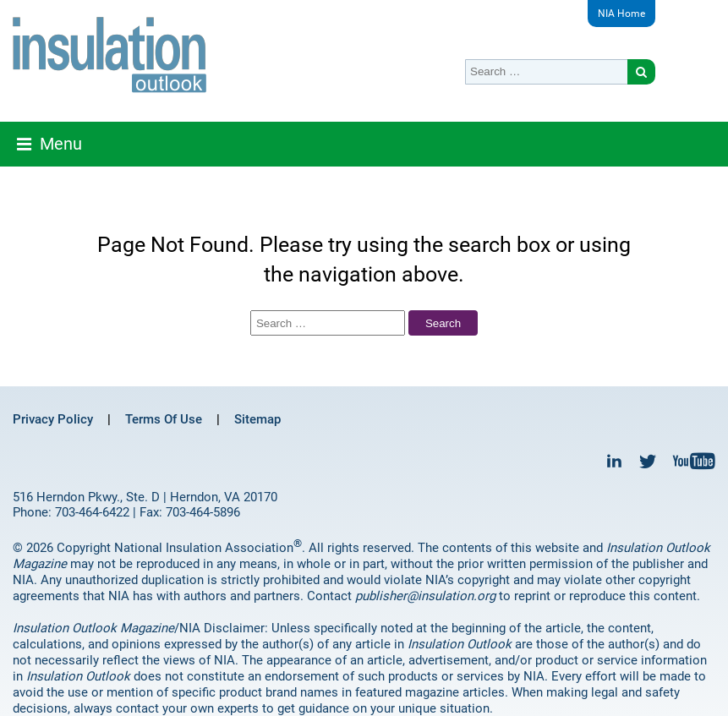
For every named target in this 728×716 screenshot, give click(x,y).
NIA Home (621, 14)
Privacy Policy (53, 419)
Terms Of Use (164, 419)
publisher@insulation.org (425, 596)
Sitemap (257, 419)
